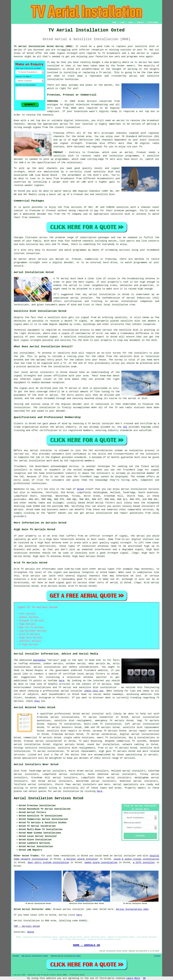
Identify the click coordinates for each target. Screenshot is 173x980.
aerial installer (93, 714)
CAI (125, 427)
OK (144, 978)
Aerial (117, 784)
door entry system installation (48, 863)
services (148, 510)
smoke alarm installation (101, 863)
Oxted (80, 489)
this (37, 701)
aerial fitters (105, 503)
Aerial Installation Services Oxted (49, 798)
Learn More (133, 978)
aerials (19, 510)
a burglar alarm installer (81, 859)
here (62, 681)
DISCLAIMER (153, 22)
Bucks (31, 932)
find (23, 771)
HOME (114, 22)
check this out (94, 691)
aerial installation (66, 791)
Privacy (157, 956)
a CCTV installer (144, 863)
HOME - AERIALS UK (86, 945)
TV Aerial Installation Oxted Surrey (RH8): (44, 46)
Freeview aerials (63, 734)
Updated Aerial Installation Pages (66, 956)
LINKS (122, 22)
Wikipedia (39, 660)
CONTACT (140, 22)
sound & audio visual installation (136, 859)
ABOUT (131, 22)
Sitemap (16, 956)
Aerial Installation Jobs (132, 909)
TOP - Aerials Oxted (27, 926)
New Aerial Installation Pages (35, 956)
